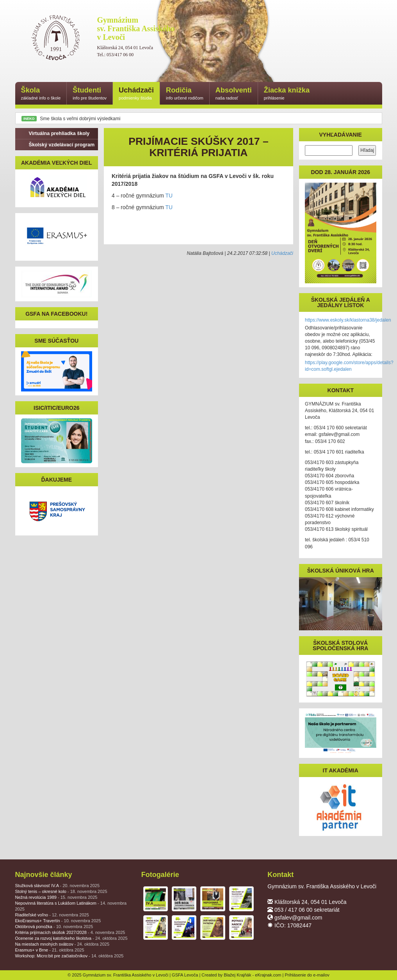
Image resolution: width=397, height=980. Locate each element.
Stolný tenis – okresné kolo (61, 891)
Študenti (90, 94)
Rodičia (185, 94)
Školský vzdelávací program (58, 145)
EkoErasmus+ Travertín (58, 921)
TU (169, 196)
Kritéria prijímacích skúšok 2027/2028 (70, 932)
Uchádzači (136, 94)
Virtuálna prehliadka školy (55, 133)
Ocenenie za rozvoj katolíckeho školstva (71, 938)
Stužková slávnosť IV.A (58, 886)
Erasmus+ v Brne (50, 950)
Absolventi (234, 94)
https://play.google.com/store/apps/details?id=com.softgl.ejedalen (349, 366)
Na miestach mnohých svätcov (62, 944)
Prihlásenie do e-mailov (307, 975)
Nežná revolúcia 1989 (56, 897)
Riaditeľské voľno (52, 915)
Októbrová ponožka (54, 927)
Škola (41, 94)
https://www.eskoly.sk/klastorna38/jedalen (348, 320)
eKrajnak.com (268, 975)
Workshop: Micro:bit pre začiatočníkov (69, 956)
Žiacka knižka (287, 94)
